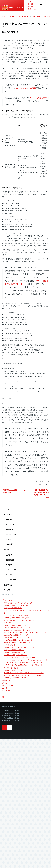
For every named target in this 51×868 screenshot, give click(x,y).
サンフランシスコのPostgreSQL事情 (16, 615)
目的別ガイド (33, 4)
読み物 (30, 7)
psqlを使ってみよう (10, 645)
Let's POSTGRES (16, 7)
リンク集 (9, 575)
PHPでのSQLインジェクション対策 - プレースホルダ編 (24, 663)
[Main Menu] (44, 5)
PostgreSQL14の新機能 (12, 721)
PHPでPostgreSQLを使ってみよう (10, 491)
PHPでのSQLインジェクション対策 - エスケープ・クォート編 (41, 494)
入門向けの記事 (23, 16)
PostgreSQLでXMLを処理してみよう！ (17, 625)
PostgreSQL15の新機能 (12, 718)
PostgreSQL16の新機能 (12, 716)
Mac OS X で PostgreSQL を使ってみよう (18, 630)
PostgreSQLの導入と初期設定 (14, 650)
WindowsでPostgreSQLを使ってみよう (17, 638)
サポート (9, 539)
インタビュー (11, 580)
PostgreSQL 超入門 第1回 (13, 608)
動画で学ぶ (32, 9)
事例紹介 (9, 565)
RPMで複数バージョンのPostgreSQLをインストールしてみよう (25, 633)
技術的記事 (10, 560)
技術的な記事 (6, 681)
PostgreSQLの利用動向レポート (14, 652)
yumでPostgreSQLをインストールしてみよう (19, 640)
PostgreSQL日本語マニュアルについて (17, 678)
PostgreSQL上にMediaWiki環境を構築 (16, 618)
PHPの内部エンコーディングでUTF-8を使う (21, 658)
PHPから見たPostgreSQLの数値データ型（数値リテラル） (25, 665)
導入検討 (9, 520)
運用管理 (9, 529)
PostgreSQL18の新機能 (12, 711)
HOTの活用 (8, 623)
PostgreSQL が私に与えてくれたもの (16, 605)
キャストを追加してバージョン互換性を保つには (20, 620)
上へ (25, 490)
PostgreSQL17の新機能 (12, 713)
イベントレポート (13, 570)
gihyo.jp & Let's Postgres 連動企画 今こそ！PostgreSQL (23, 675)
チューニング (11, 534)
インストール (11, 525)
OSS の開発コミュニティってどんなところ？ (19, 603)
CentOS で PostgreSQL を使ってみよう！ (18, 628)
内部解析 (9, 544)
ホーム (30, 2)
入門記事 (9, 555)
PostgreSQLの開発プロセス (13, 670)
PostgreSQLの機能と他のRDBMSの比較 (17, 642)
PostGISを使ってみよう (12, 668)
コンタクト (8, 590)
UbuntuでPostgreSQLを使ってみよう (16, 635)
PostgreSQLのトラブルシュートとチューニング (20, 647)
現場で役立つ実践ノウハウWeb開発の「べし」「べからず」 (24, 673)
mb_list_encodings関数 (25, 88)
